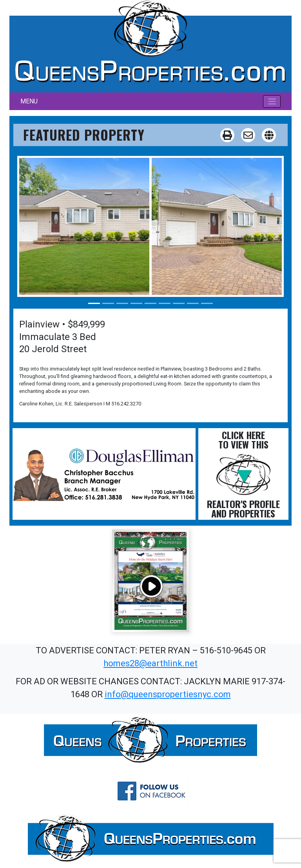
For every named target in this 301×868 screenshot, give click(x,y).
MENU (29, 101)
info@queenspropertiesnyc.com (168, 694)
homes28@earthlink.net (150, 663)
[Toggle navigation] (272, 101)
